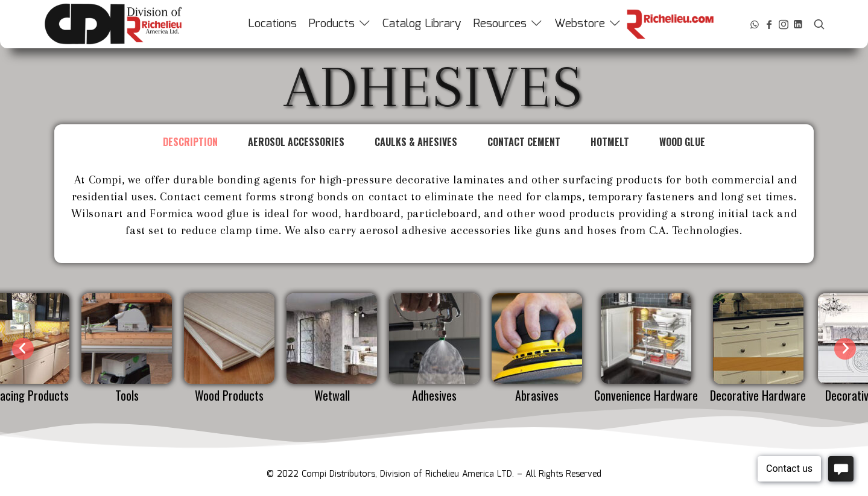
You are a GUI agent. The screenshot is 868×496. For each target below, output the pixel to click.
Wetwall (332, 395)
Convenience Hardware (646, 395)
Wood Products (229, 395)
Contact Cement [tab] (524, 142)
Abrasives (537, 395)
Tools (127, 395)
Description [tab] (190, 142)
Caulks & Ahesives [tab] (416, 142)
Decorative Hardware (758, 395)
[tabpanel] (434, 211)
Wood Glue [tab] (682, 142)
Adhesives (434, 395)
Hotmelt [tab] (610, 142)
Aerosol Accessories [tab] (296, 142)
